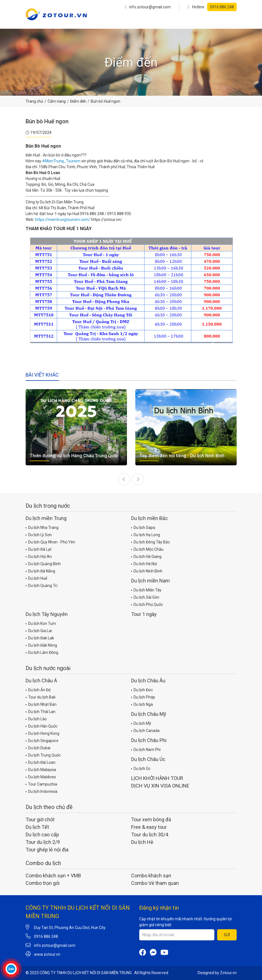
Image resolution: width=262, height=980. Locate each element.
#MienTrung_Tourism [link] (61, 161)
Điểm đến (78, 101)
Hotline (212, 7)
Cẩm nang (57, 101)
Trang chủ (34, 101)
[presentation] (124, 479)
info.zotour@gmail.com (148, 7)
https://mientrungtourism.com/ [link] (63, 220)
